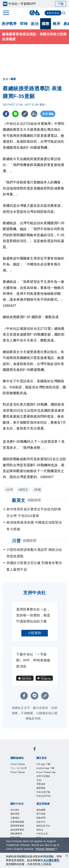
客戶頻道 (41, 817)
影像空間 (41, 821)
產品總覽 (41, 813)
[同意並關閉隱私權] (67, 856)
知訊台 (40, 834)
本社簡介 (15, 813)
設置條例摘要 (18, 825)
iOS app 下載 (44, 764)
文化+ (40, 782)
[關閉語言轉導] (67, 841)
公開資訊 (15, 821)
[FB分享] (6, 114)
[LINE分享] (15, 114)
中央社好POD (44, 799)
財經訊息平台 (44, 830)
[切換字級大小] (34, 114)
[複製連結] (25, 114)
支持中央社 (53, 13)
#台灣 (9, 490)
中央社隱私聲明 (50, 860)
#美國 (37, 490)
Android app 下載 (46, 769)
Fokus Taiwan (19, 773)
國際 (46, 24)
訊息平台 (41, 825)
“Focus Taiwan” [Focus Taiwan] (46, 849)
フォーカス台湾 (19, 769)
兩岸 (56, 24)
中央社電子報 (44, 794)
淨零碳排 (41, 786)
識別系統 (15, 817)
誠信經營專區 (18, 834)
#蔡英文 (23, 490)
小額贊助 (35, 633)
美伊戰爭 (9, 24)
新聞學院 (41, 790)
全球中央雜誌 (44, 777)
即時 (24, 24)
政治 (35, 24)
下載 (61, 4)
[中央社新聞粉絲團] (35, 750)
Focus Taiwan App (47, 773)
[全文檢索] (64, 13)
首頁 (5, 79)
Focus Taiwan (19, 764)
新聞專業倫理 (18, 830)
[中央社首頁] (34, 13)
